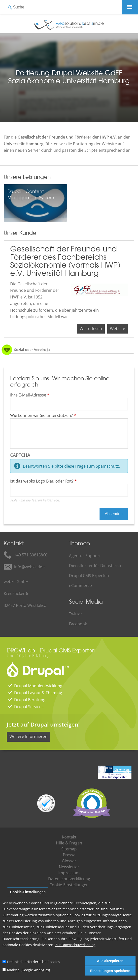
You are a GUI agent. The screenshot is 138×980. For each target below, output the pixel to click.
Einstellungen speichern (110, 971)
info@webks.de (28, 567)
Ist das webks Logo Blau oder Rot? (43, 481)
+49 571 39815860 (31, 555)
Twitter (76, 614)
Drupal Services (29, 707)
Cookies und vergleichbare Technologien (63, 903)
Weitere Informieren (28, 736)
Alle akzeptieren (110, 961)
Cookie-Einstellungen (28, 892)
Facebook (78, 624)
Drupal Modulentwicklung (38, 686)
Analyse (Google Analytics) (28, 970)
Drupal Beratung (30, 700)
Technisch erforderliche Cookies (33, 962)
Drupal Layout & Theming (38, 693)
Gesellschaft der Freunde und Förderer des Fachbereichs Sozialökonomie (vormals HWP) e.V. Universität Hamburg (65, 261)
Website (118, 329)
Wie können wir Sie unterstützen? (43, 415)
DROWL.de (21, 650)
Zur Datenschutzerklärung (75, 945)
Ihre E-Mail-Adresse (30, 395)
